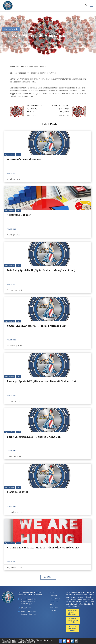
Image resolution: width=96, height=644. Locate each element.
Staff (18, 155)
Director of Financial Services (24, 159)
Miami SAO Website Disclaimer (72, 612)
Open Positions (10, 155)
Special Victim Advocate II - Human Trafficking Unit (37, 326)
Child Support (55, 598)
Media (52, 605)
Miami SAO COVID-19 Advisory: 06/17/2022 (36, 109)
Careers (53, 611)
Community (54, 601)
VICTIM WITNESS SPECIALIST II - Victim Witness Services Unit (43, 547)
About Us (53, 592)
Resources (54, 607)
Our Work (54, 595)
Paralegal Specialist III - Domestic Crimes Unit (34, 437)
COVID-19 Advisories (11, 29)
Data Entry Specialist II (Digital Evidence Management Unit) (41, 270)
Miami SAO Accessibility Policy (73, 620)
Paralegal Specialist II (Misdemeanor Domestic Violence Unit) (42, 381)
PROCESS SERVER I (18, 492)
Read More (11, 173)
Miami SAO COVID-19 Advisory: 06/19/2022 (60, 109)
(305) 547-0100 (26, 608)
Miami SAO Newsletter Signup (72, 628)
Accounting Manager (19, 215)
